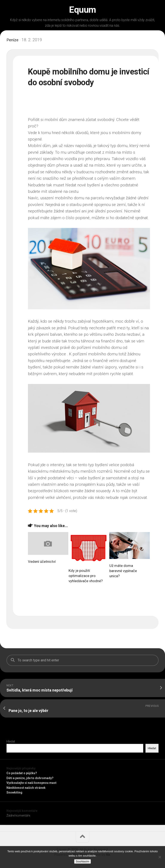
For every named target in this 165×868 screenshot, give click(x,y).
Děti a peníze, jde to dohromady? (30, 778)
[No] (160, 857)
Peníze (13, 40)
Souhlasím (83, 861)
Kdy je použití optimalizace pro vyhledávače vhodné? (86, 576)
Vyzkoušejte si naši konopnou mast (31, 783)
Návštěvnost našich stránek (26, 788)
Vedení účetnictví (42, 562)
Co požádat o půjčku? (22, 773)
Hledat (11, 741)
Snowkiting (14, 792)
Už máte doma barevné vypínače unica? (123, 571)
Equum (82, 10)
